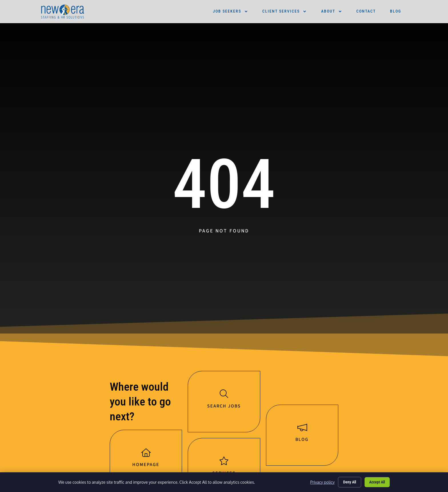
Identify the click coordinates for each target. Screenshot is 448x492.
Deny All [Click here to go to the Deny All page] (348, 482)
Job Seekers (230, 11)
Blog (396, 11)
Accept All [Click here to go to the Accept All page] (377, 482)
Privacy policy (321, 482)
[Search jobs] (224, 394)
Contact (366, 11)
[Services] (224, 462)
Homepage (146, 466)
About (332, 11)
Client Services (284, 11)
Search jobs (224, 407)
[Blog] (302, 428)
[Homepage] (146, 453)
